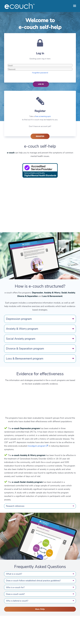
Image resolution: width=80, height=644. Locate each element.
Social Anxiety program (40, 339)
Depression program (40, 319)
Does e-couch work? (40, 594)
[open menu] (75, 6)
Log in (41, 84)
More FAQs (40, 609)
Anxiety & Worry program (40, 329)
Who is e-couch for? (40, 587)
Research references (40, 506)
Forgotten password (40, 73)
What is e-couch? (40, 574)
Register (40, 136)
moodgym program (38, 446)
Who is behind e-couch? (40, 601)
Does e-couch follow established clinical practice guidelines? (40, 581)
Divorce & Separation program (40, 349)
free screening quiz (43, 116)
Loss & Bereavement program (40, 359)
